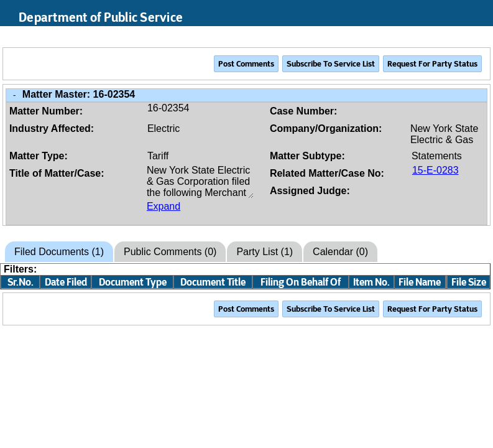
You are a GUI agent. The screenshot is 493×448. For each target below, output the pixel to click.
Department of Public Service (101, 17)
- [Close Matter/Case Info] (14, 95)
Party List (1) (265, 252)
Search (425, 37)
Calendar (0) (340, 252)
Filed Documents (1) (59, 252)
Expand (164, 206)
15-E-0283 (435, 170)
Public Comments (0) (170, 252)
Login (472, 37)
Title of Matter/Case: (57, 173)
